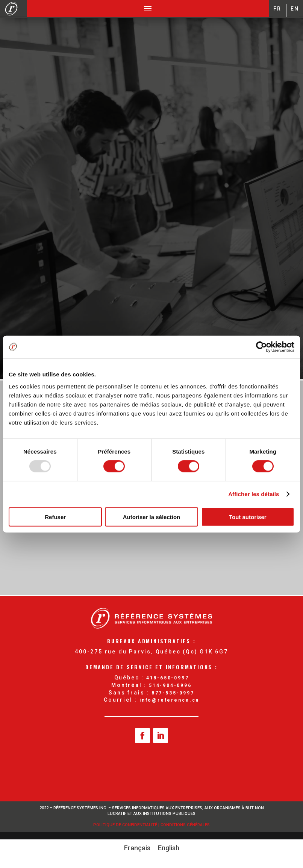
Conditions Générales (185, 825)
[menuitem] (137, 848)
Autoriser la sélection (152, 517)
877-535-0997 (173, 693)
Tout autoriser (248, 517)
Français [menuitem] (137, 848)
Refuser (55, 517)
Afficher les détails (254, 494)
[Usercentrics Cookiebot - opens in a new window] (261, 347)
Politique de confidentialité (126, 825)
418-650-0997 (168, 678)
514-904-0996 (170, 685)
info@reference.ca (169, 700)
